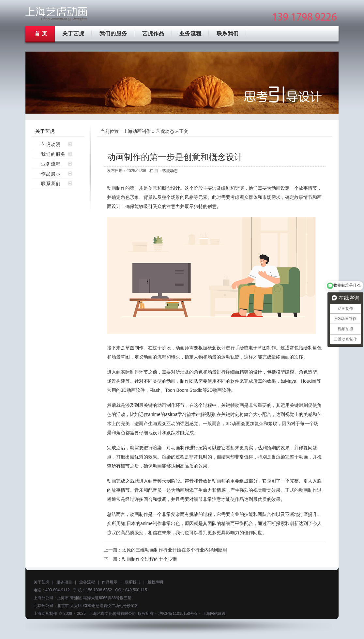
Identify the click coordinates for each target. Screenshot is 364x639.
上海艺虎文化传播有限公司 (113, 614)
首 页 (41, 33)
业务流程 (190, 33)
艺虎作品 (153, 33)
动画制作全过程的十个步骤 (149, 559)
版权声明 (155, 582)
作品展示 (51, 174)
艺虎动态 (165, 131)
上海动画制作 (137, 131)
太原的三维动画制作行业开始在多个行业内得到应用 (174, 550)
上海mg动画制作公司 (56, 14)
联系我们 (228, 33)
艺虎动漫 (51, 144)
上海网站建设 (214, 614)
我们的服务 (113, 33)
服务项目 (64, 582)
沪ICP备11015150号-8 (178, 614)
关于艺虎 (73, 33)
